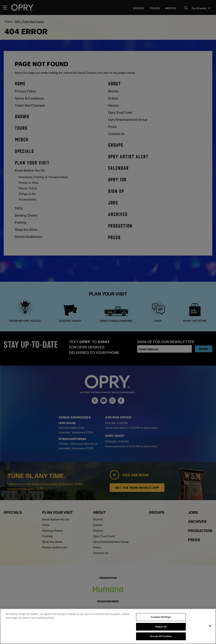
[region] (108, 626)
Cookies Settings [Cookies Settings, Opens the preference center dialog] (161, 617)
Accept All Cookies (161, 636)
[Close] (210, 626)
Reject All (161, 627)
